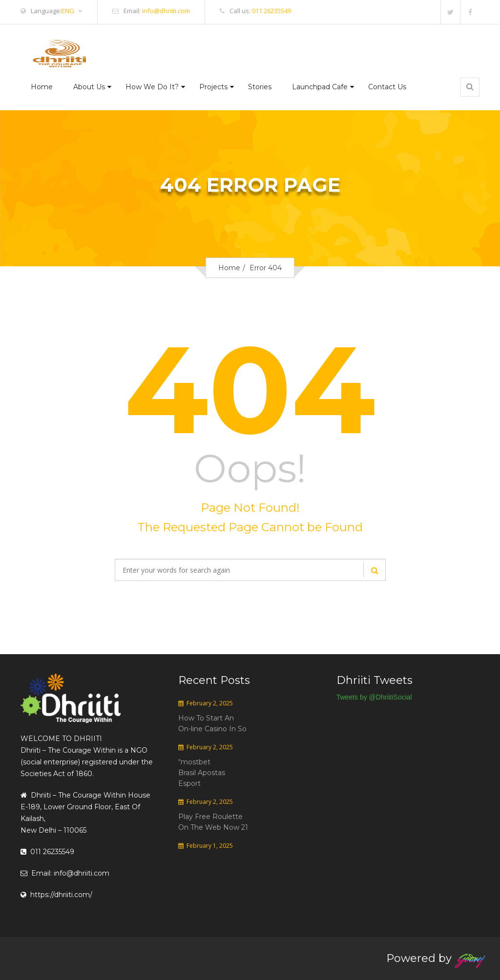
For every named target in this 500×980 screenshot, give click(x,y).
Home (42, 87)
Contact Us (387, 87)
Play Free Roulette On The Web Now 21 (213, 822)
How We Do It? (152, 87)
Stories (260, 87)
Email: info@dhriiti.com (65, 873)
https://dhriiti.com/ (56, 895)
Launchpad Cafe (320, 87)
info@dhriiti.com (166, 11)
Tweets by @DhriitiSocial (374, 697)
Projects (213, 87)
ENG (72, 11)
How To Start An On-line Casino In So (212, 723)
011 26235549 (271, 11)
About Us (89, 87)
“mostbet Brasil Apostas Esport (202, 773)
